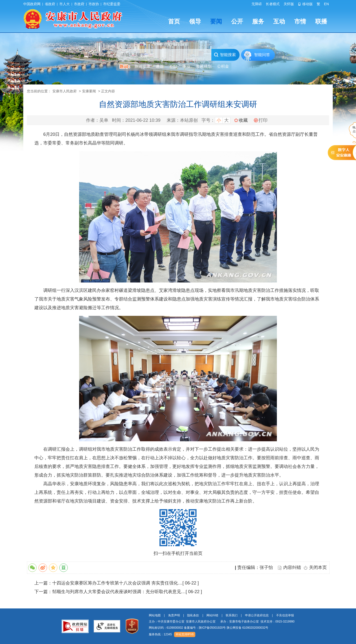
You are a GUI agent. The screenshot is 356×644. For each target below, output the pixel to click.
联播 (321, 21)
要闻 (216, 21)
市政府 (79, 4)
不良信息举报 (285, 615)
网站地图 (155, 615)
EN (326, 4)
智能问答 (262, 55)
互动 (279, 21)
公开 (237, 21)
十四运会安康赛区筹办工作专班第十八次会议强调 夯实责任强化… (117, 583)
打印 (261, 120)
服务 (258, 21)
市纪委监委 (112, 4)
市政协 (94, 4)
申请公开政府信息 (257, 615)
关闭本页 (318, 567)
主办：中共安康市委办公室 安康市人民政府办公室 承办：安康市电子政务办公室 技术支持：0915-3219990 (222, 622)
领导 (195, 21)
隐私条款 (193, 615)
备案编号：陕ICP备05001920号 (205, 628)
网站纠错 (212, 615)
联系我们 (232, 615)
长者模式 (273, 4)
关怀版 (289, 4)
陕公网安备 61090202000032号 (248, 628)
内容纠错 (292, 567)
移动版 (305, 4)
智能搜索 (225, 55)
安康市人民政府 (65, 91)
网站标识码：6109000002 (209, 628)
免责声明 (174, 615)
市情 (300, 21)
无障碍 (257, 4)
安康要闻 (89, 91)
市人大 (65, 4)
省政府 (50, 4)
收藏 (243, 120)
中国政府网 (32, 4)
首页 (174, 21)
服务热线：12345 (160, 634)
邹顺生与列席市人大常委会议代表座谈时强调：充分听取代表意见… (119, 592)
